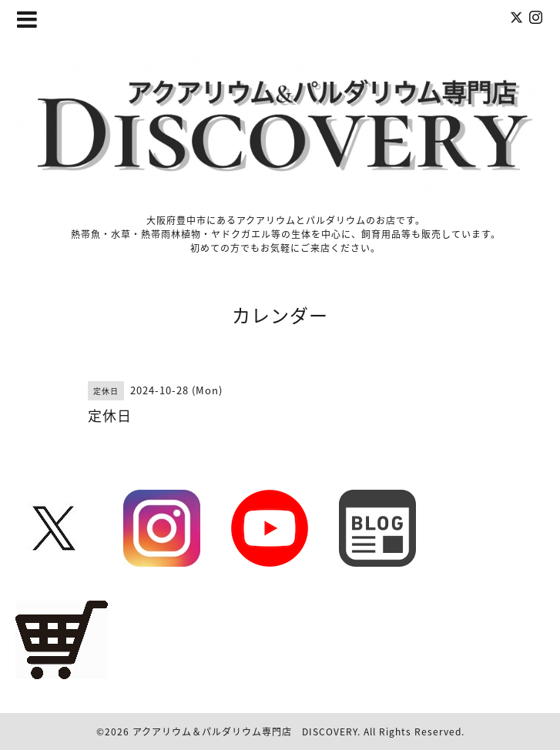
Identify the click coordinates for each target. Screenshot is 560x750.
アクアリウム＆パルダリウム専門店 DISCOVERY (245, 732)
